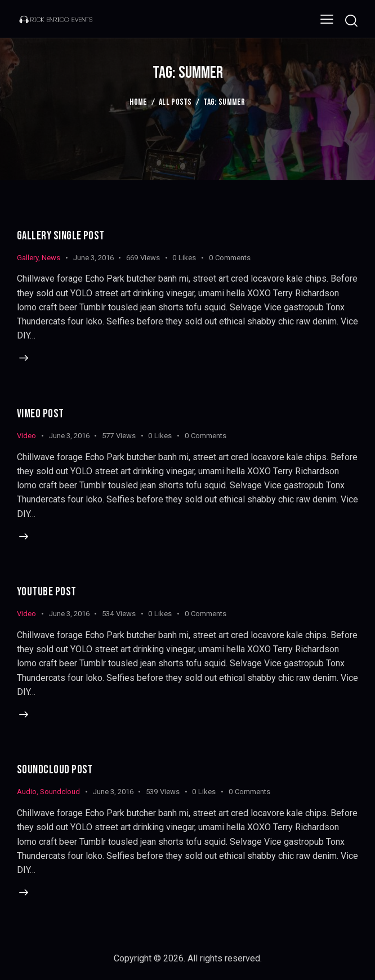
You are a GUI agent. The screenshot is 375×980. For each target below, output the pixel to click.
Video (26, 436)
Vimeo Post (41, 414)
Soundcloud (60, 793)
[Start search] (351, 21)
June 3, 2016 (93, 258)
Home (138, 102)
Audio (27, 793)
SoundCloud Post (55, 771)
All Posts (175, 102)
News (51, 258)
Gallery (28, 258)
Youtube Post (47, 592)
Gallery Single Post (61, 236)
